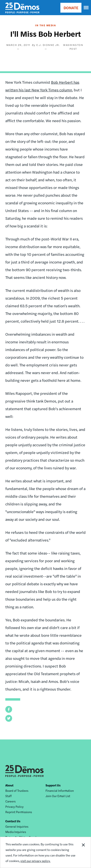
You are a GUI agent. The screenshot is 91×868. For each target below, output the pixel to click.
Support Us (53, 785)
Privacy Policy (14, 807)
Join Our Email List (58, 796)
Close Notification (83, 852)
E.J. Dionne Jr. (48, 45)
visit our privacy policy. (35, 861)
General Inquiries (17, 826)
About (9, 785)
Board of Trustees (17, 790)
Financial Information (60, 790)
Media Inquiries (16, 832)
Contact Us (13, 821)
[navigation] (86, 8)
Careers (10, 801)
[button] (9, 709)
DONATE (71, 8)
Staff (9, 796)
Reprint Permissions (19, 812)
